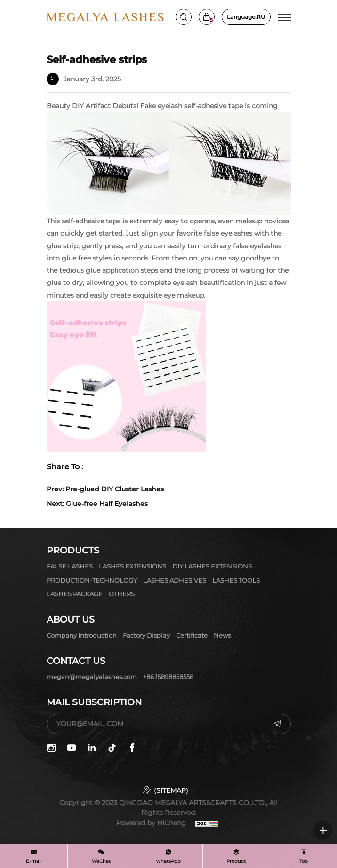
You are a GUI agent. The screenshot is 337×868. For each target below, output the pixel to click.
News (222, 635)
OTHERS (122, 594)
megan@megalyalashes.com (92, 677)
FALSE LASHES (70, 566)
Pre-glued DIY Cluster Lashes (115, 489)
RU (246, 17)
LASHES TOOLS (236, 580)
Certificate (192, 635)
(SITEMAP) (171, 790)
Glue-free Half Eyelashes (107, 504)
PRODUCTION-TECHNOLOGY (92, 580)
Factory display (146, 635)
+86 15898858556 (168, 677)
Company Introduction (82, 635)
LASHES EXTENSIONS (132, 566)
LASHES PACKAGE (75, 594)
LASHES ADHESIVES (175, 580)
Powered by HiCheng (151, 823)
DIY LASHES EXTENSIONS (212, 566)
